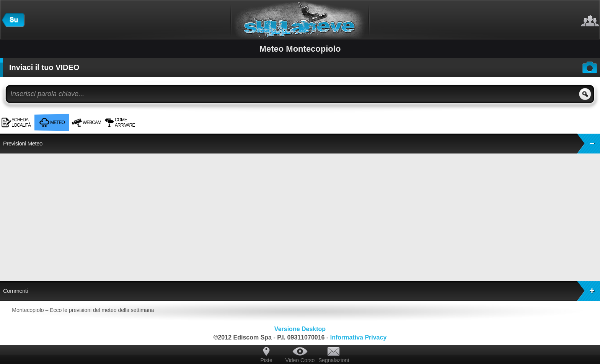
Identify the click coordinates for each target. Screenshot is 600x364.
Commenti (302, 291)
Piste (267, 360)
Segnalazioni (334, 360)
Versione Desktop (300, 329)
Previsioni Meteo (302, 144)
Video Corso (300, 360)
